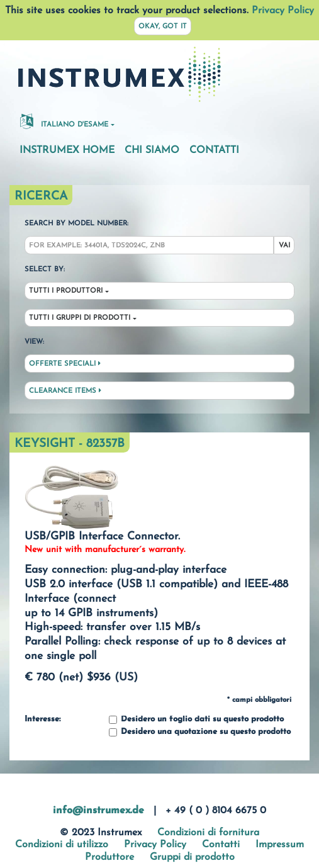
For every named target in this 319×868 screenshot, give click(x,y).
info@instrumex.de (98, 811)
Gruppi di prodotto (192, 857)
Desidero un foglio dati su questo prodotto (196, 720)
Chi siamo (152, 150)
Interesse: (42, 719)
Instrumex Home (67, 150)
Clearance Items (65, 391)
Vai (284, 246)
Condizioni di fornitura (208, 833)
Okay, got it (163, 27)
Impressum (280, 845)
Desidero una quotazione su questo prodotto (200, 732)
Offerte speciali (65, 364)
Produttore (109, 857)
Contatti (214, 150)
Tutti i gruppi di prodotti (80, 318)
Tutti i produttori (66, 291)
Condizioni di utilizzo (62, 845)
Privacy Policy (283, 11)
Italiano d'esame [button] (64, 121)
